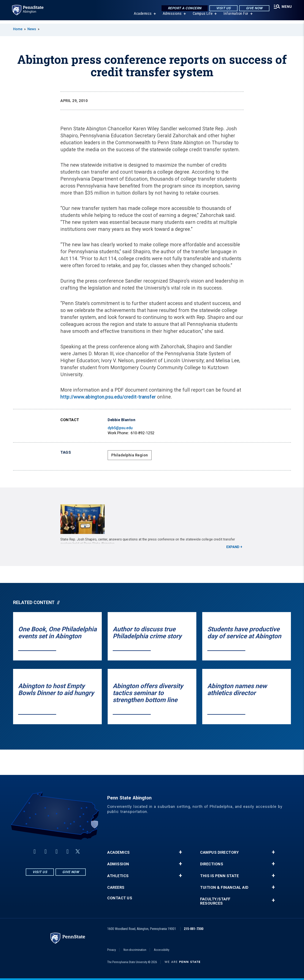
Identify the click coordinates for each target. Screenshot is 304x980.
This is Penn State (219, 876)
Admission (118, 864)
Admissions (171, 17)
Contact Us (120, 898)
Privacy (112, 950)
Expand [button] (233, 547)
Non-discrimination (135, 950)
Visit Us (222, 8)
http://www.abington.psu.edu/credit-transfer (108, 397)
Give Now (253, 8)
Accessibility (162, 950)
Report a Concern (183, 8)
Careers (116, 887)
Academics (142, 17)
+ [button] (180, 852)
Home (18, 29)
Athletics (118, 876)
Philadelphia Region (130, 455)
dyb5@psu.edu (120, 428)
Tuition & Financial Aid (224, 887)
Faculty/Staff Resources (215, 901)
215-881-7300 (194, 929)
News (32, 29)
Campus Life (202, 17)
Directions (212, 864)
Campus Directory (219, 852)
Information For (235, 17)
